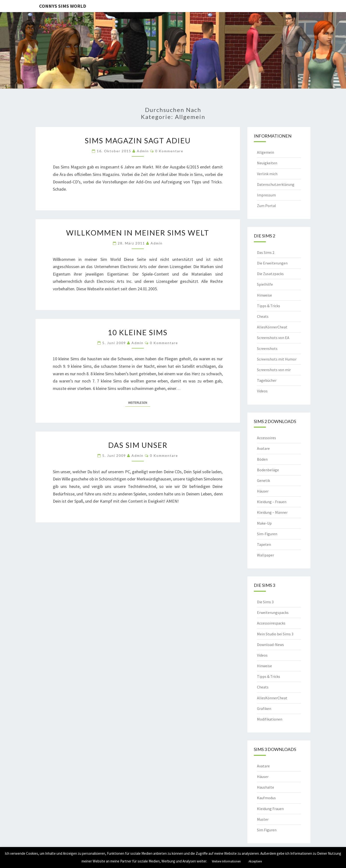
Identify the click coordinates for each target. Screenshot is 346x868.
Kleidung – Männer (272, 512)
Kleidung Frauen (270, 809)
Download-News (270, 645)
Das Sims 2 (266, 252)
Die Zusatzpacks (270, 274)
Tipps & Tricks (269, 306)
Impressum (266, 195)
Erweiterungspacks (273, 612)
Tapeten (264, 544)
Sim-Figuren (267, 534)
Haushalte (266, 787)
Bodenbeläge (268, 470)
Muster (263, 819)
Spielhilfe (265, 284)
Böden (262, 459)
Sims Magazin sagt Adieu (138, 140)
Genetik (263, 480)
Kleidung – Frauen (272, 502)
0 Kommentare (169, 151)
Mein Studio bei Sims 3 (275, 634)
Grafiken (264, 708)
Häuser (263, 491)
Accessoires (266, 438)
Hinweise (264, 295)
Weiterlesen (139, 402)
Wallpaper (266, 555)
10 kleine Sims (138, 332)
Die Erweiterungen (272, 263)
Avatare (263, 448)
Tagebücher (267, 380)
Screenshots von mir (274, 370)
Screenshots (267, 348)
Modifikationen (270, 719)
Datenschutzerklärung (276, 184)
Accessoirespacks (271, 623)
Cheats (263, 316)
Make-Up (264, 523)
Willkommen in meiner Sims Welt (138, 233)
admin (143, 151)
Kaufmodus (266, 798)
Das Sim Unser (138, 445)
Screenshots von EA (273, 338)
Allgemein (266, 152)
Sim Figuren (267, 830)
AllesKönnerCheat (272, 327)
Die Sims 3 (265, 602)
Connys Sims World (63, 6)
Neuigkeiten (267, 163)
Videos (262, 391)
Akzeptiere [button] (255, 861)
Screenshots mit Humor (277, 359)
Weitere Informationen (226, 861)
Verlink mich (267, 174)
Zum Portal (266, 206)
